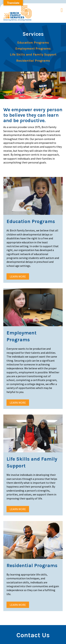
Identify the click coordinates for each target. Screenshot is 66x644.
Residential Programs (33, 61)
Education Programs (33, 43)
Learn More (18, 276)
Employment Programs (33, 49)
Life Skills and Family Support (33, 55)
